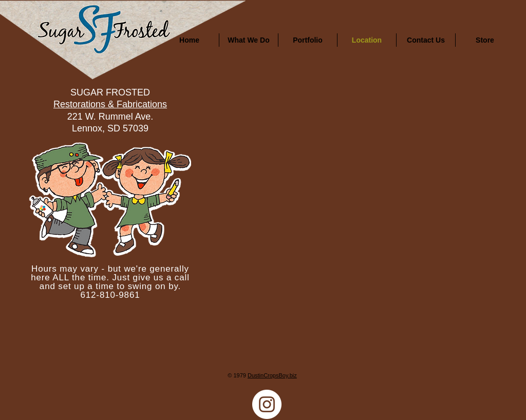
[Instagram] (267, 404)
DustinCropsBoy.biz (272, 375)
